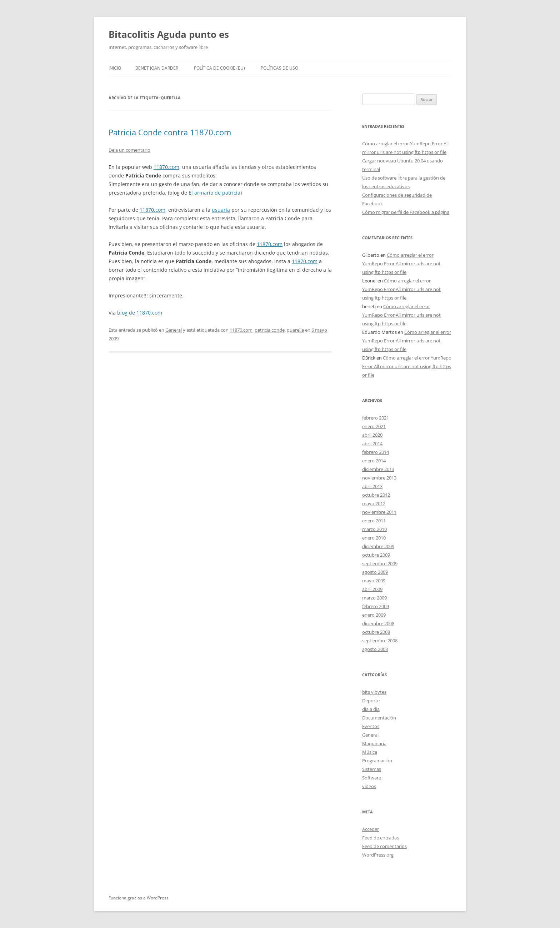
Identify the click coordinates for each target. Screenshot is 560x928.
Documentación (379, 718)
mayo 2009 (374, 581)
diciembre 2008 (378, 623)
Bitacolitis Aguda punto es (169, 34)
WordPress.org (378, 855)
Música (370, 752)
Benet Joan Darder (157, 68)
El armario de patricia (214, 193)
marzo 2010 (374, 529)
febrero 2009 (376, 606)
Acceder (371, 829)
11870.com (166, 167)
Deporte (371, 701)
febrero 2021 (376, 418)
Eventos (371, 726)
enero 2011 (374, 521)
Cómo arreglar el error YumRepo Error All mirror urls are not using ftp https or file (401, 264)
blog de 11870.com (140, 313)
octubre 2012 (376, 495)
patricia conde (270, 330)
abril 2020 (372, 435)
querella (295, 330)
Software (372, 778)
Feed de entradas (381, 838)
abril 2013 (372, 486)
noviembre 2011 (379, 512)
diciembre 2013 (378, 469)
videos (369, 786)
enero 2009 (374, 615)
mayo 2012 (374, 503)
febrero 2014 (376, 452)
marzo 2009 (374, 598)
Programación (377, 761)
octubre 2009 (376, 555)
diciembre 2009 (378, 546)
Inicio (115, 68)
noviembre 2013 (379, 478)
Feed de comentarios (384, 846)
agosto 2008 (375, 649)
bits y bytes (374, 692)
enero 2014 (374, 461)
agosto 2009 (375, 572)
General (174, 330)
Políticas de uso (279, 68)
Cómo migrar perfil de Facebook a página (406, 212)
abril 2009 (372, 589)
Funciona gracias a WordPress (139, 898)
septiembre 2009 (380, 563)
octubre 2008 (376, 632)
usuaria (221, 210)
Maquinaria (374, 743)
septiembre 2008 (380, 641)
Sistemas (372, 769)
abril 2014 (372, 443)
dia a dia (371, 709)
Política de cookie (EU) (219, 68)
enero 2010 (374, 538)
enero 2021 (374, 426)
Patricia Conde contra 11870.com (170, 132)
